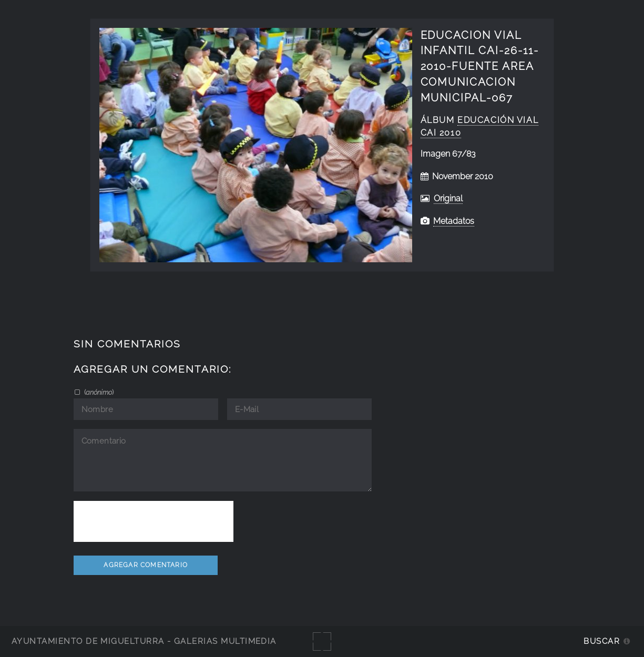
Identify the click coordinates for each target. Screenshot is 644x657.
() (98, 392)
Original (448, 198)
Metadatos (454, 221)
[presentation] (154, 521)
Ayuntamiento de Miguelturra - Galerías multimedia (144, 641)
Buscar (602, 641)
